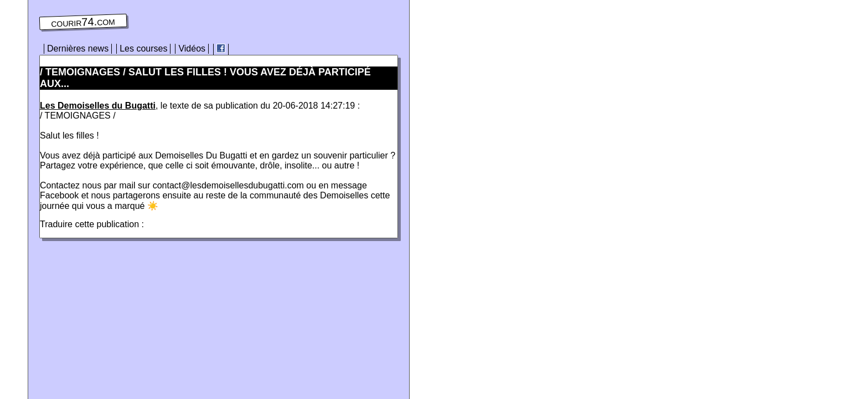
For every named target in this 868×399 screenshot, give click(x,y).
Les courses (143, 48)
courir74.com (83, 22)
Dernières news (78, 48)
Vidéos (192, 48)
